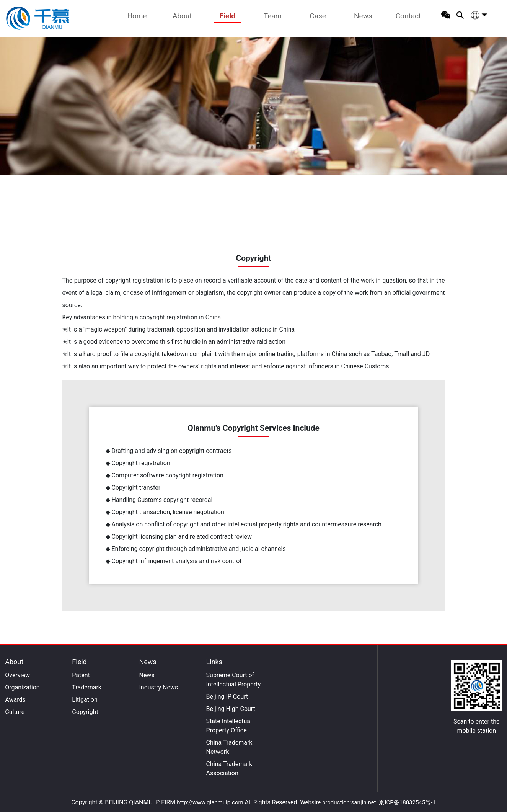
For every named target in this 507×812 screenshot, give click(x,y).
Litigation (85, 700)
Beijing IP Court (227, 697)
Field (227, 16)
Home (137, 16)
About (182, 16)
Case (318, 16)
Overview (17, 675)
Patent (81, 675)
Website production (325, 802)
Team (273, 16)
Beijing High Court (231, 709)
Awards (15, 700)
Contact (408, 16)
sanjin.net (364, 802)
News (363, 16)
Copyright (85, 712)
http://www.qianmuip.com (210, 802)
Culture (15, 712)
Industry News (158, 687)
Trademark (87, 687)
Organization (22, 687)
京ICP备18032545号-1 (407, 802)
